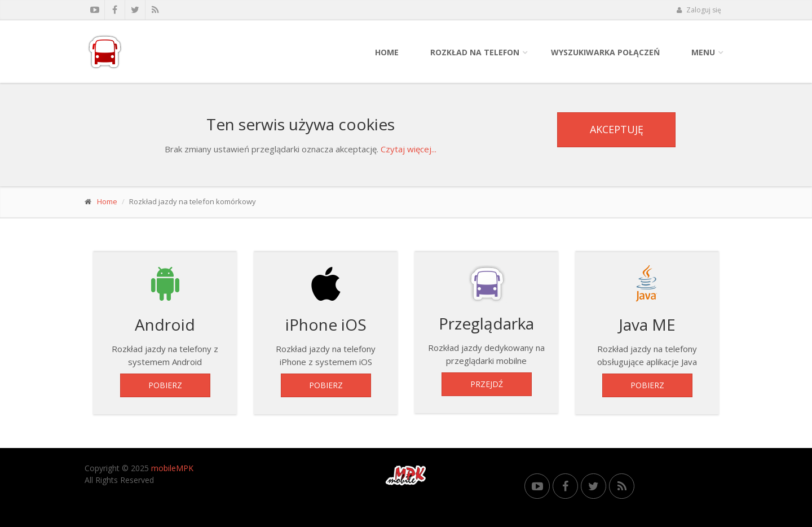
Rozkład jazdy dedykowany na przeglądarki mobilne (486, 315)
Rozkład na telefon (475, 52)
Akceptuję (617, 129)
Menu (703, 52)
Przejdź (487, 384)
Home (387, 52)
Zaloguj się (699, 10)
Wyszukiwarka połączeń (605, 52)
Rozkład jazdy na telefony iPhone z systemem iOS (326, 315)
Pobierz (165, 385)
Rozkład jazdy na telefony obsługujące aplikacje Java (647, 315)
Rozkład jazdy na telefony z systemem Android (165, 315)
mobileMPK (172, 468)
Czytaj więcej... (409, 149)
